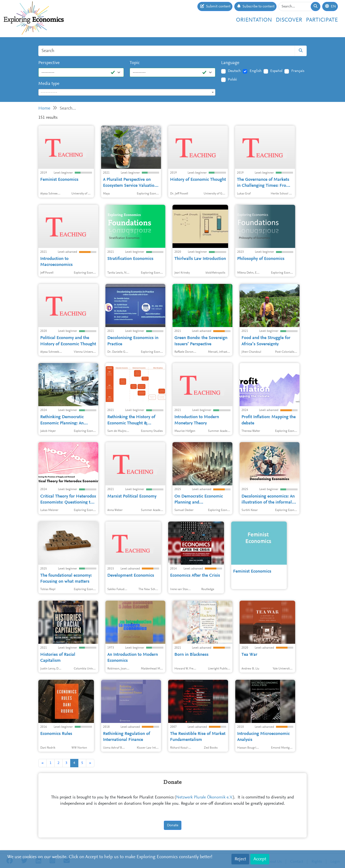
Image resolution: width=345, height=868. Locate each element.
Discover (289, 20)
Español (276, 71)
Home (44, 108)
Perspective (49, 63)
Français (298, 71)
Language (230, 63)
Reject (240, 859)
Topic (135, 63)
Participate (322, 20)
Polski (232, 80)
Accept (260, 859)
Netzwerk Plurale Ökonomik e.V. (204, 798)
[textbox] (127, 93)
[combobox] (127, 92)
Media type (49, 84)
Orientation (254, 20)
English (256, 71)
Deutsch (234, 71)
